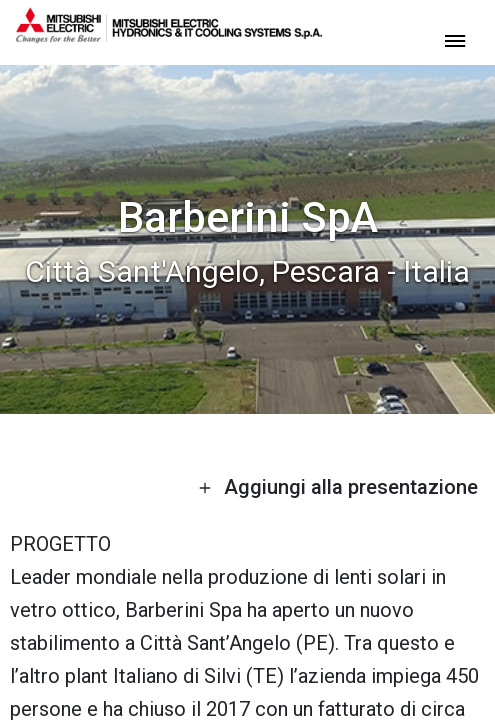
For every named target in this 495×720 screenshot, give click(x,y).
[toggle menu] (455, 39)
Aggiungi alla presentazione (338, 487)
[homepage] (169, 35)
